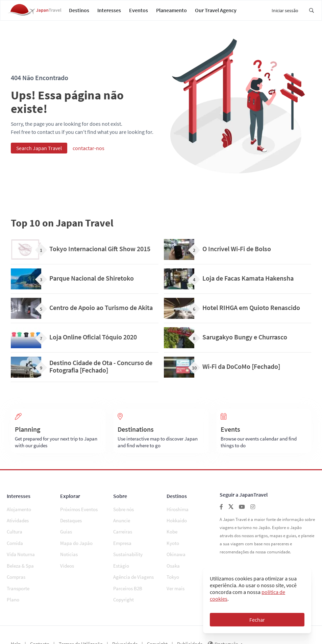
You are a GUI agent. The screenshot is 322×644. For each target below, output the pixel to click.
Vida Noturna (21, 549)
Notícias (69, 549)
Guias (66, 533)
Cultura (15, 533)
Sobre (120, 503)
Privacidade (125, 626)
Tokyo (173, 565)
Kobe (172, 533)
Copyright (123, 581)
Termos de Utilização (81, 626)
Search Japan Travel (39, 155)
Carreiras (123, 533)
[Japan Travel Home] (34, 14)
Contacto (40, 626)
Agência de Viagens (133, 565)
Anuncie (122, 524)
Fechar (257, 620)
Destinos (79, 14)
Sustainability (128, 549)
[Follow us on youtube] (242, 514)
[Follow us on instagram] (253, 514)
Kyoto (173, 541)
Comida (15, 541)
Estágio (121, 557)
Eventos (139, 14)
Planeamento (171, 14)
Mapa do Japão (76, 541)
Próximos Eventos (79, 516)
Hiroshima (178, 516)
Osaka (173, 557)
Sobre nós (123, 516)
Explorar (70, 503)
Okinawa (176, 549)
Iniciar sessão (285, 14)
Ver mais (176, 573)
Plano (13, 581)
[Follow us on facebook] (221, 514)
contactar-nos (89, 155)
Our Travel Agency (216, 14)
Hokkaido (177, 524)
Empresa (122, 541)
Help (16, 626)
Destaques (71, 524)
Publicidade (190, 626)
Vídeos (67, 557)
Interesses (109, 14)
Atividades (18, 524)
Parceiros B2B (128, 573)
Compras (16, 565)
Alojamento (19, 516)
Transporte (18, 573)
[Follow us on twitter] (231, 514)
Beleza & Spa (20, 557)
